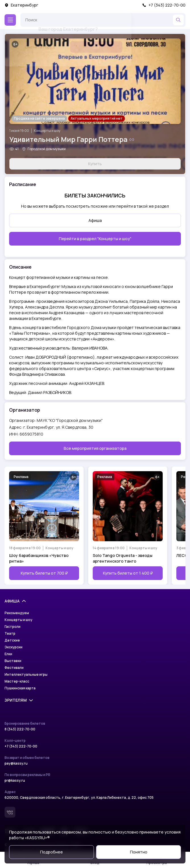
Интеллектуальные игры (26, 675)
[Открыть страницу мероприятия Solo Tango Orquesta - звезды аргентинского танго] (128, 526)
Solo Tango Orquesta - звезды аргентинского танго (123, 558)
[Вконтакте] (10, 812)
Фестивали (14, 668)
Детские (12, 640)
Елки (8, 654)
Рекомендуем (17, 613)
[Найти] (178, 20)
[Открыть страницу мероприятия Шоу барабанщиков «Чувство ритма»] (44, 526)
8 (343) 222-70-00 (20, 729)
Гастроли (13, 627)
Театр (10, 634)
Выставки (13, 661)
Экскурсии (14, 647)
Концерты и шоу (47, 131)
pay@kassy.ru (16, 763)
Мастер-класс (17, 681)
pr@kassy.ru (15, 781)
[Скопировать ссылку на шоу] (132, 140)
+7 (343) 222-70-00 (164, 5)
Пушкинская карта (20, 688)
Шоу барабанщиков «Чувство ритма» (39, 558)
